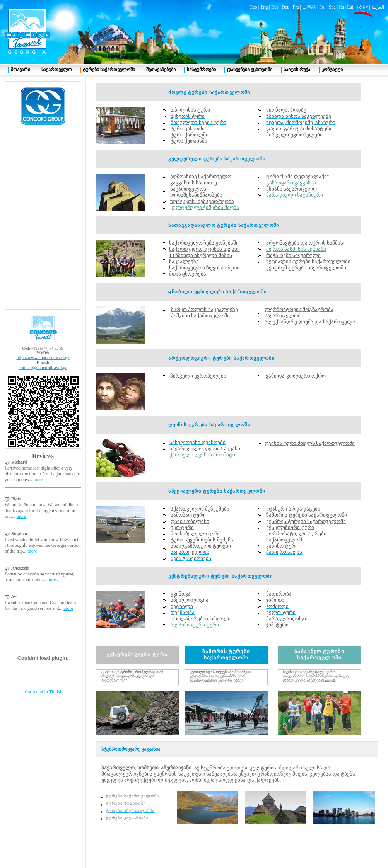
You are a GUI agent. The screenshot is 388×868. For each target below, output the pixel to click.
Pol (322, 7)
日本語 (309, 7)
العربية (378, 7)
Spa (332, 7)
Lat (350, 7)
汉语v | (364, 7)
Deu (285, 7)
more (38, 480)
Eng (264, 7)
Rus (275, 7)
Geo (253, 7)
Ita (341, 7)
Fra (296, 7)
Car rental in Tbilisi (43, 692)
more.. (52, 580)
